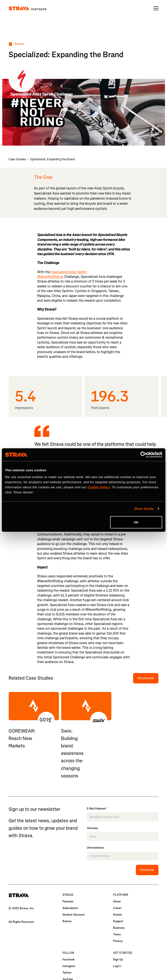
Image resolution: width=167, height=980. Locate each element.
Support (118, 921)
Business (119, 928)
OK (136, 522)
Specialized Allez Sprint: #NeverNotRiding (62, 274)
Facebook (69, 959)
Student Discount (74, 915)
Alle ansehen (146, 678)
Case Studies (17, 159)
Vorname (92, 828)
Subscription (70, 908)
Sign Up (118, 959)
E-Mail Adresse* (98, 809)
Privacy (118, 941)
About (117, 901)
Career (117, 908)
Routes (67, 921)
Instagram (69, 966)
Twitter (67, 973)
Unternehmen (95, 848)
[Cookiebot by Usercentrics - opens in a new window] (143, 455)
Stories (118, 915)
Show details (144, 509)
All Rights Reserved (21, 922)
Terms (117, 934)
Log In (117, 966)
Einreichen (147, 870)
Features (68, 901)
